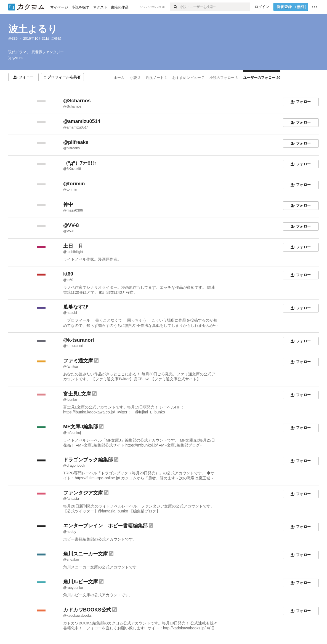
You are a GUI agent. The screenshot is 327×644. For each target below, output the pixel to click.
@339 (13, 39)
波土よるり (33, 29)
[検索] (175, 7)
